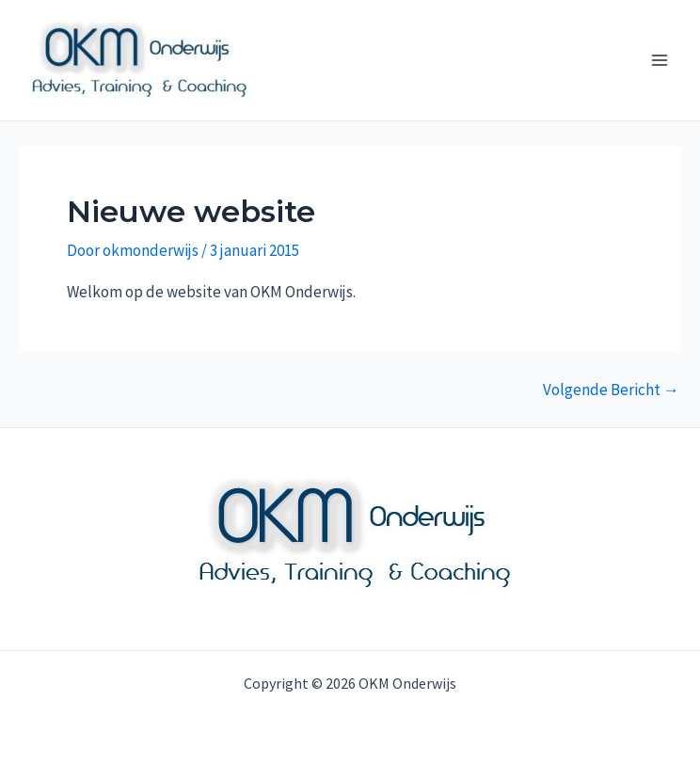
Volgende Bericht (611, 390)
